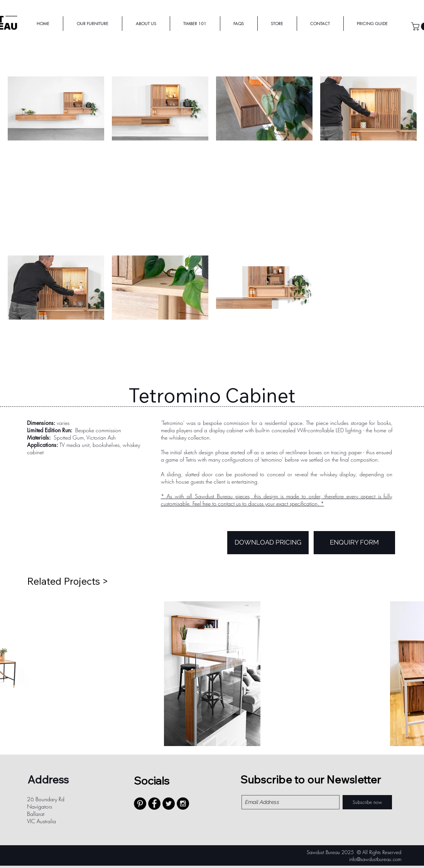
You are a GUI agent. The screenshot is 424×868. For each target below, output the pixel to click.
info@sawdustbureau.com (375, 859)
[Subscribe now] (367, 802)
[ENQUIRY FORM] (354, 543)
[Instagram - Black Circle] (183, 804)
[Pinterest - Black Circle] (140, 804)
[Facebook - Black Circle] (154, 804)
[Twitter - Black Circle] (169, 804)
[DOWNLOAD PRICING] (268, 543)
